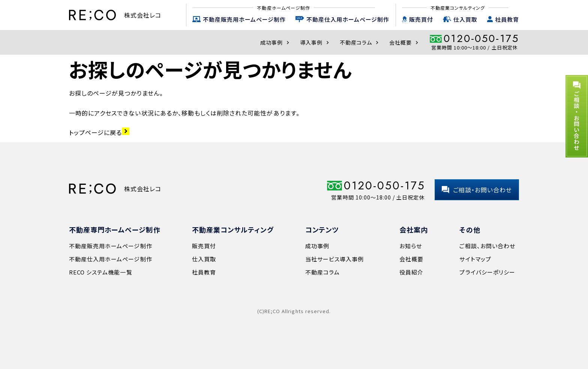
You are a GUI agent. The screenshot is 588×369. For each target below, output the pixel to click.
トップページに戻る (99, 132)
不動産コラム (360, 42)
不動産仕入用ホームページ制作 (348, 19)
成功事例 (276, 42)
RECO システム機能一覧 (101, 272)
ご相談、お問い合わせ (487, 246)
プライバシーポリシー (487, 272)
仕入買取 (465, 19)
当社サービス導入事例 (334, 259)
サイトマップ (475, 259)
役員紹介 (411, 272)
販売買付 (421, 19)
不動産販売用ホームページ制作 (244, 19)
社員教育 (507, 19)
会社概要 (405, 42)
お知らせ (411, 246)
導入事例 (315, 42)
